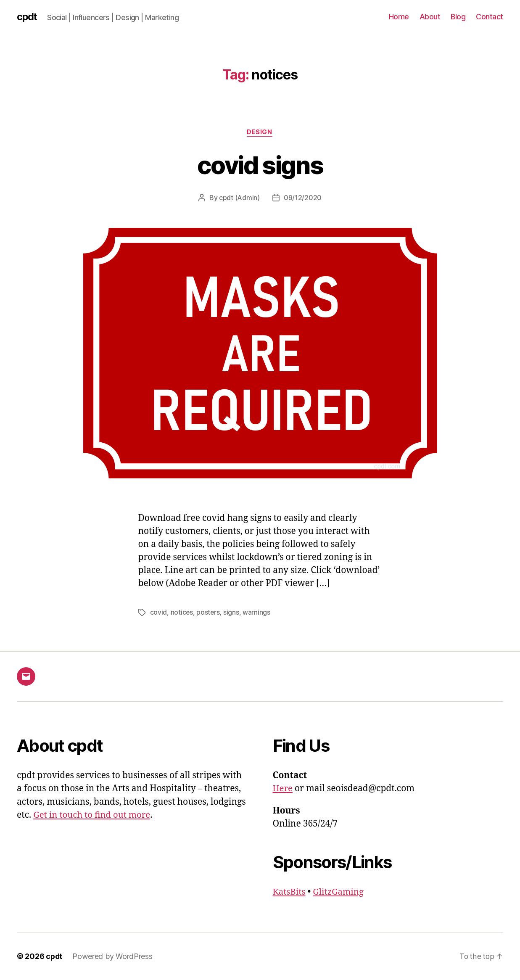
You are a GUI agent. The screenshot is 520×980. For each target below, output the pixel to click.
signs (232, 613)
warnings (257, 613)
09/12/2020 (303, 198)
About (430, 17)
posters (209, 613)
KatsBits (290, 892)
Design (260, 132)
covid (159, 613)
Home (399, 17)
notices (182, 613)
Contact (490, 17)
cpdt (27, 17)
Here (283, 788)
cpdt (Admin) (239, 198)
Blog (458, 17)
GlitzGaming (340, 892)
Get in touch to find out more (93, 815)
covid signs (260, 165)
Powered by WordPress (113, 956)
